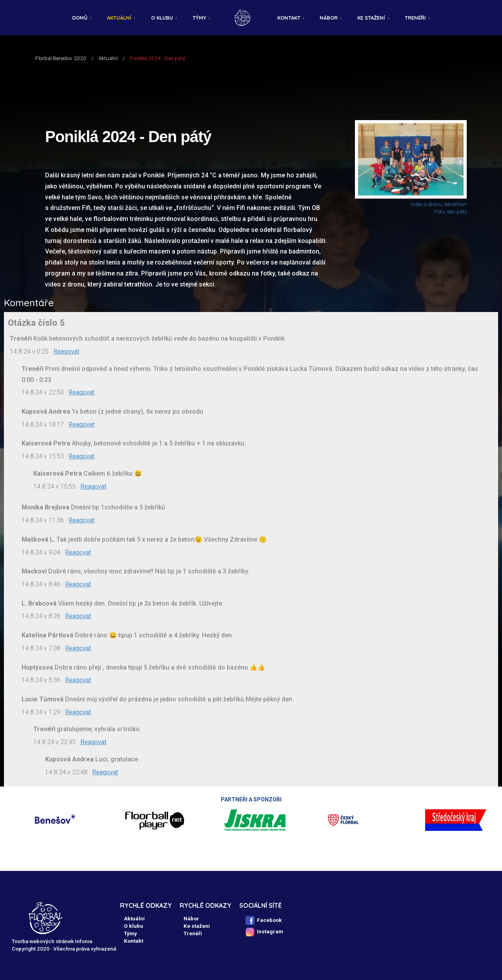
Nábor (329, 18)
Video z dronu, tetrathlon (438, 204)
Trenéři (415, 18)
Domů (80, 18)
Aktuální (119, 18)
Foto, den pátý (450, 212)
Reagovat (66, 351)
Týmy (199, 18)
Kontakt (289, 18)
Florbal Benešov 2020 (61, 58)
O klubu (162, 18)
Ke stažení (371, 18)
